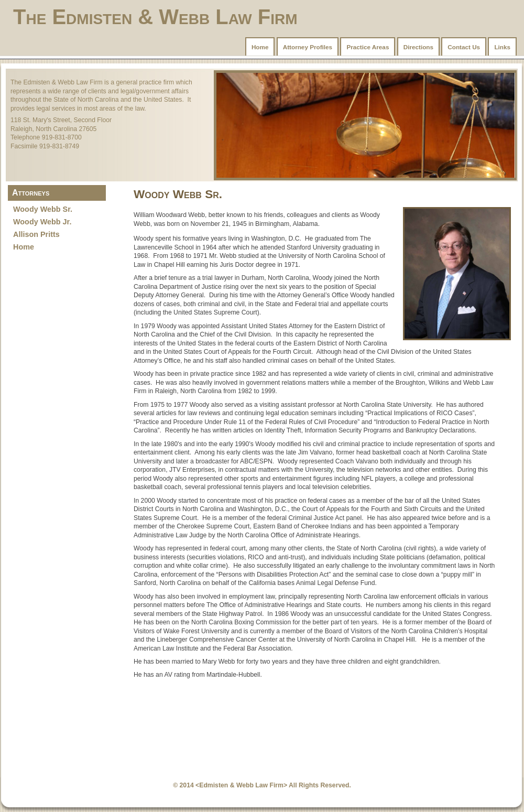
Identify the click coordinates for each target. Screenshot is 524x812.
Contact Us (464, 47)
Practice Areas (368, 47)
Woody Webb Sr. (43, 209)
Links (502, 47)
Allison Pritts (36, 234)
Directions (418, 47)
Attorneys (31, 193)
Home (260, 47)
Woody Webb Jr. (42, 222)
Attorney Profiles (308, 47)
